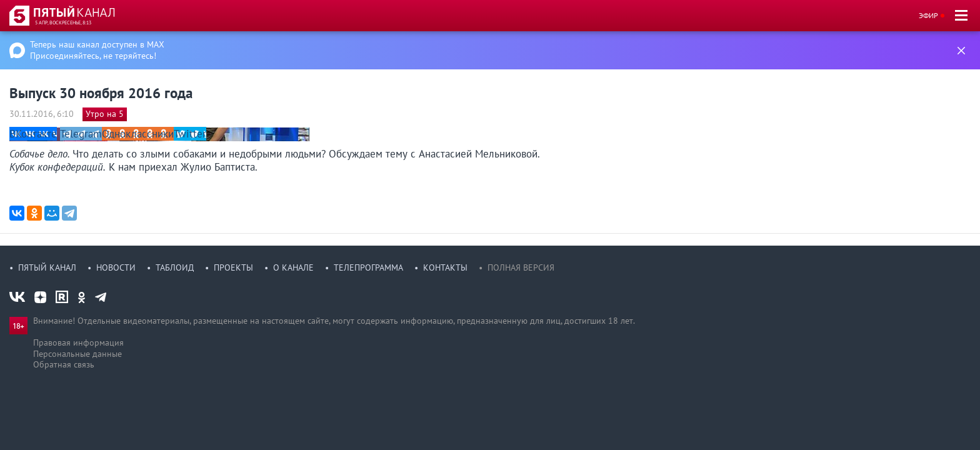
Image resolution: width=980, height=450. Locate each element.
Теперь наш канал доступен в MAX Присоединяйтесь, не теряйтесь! (97, 50)
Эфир (928, 15)
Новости (116, 267)
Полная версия (521, 267)
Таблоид (175, 267)
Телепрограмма (368, 267)
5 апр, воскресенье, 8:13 (63, 22)
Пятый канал (47, 267)
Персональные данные (77, 354)
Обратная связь (64, 364)
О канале (293, 267)
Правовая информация (78, 342)
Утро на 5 (105, 114)
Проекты (233, 267)
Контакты (445, 267)
